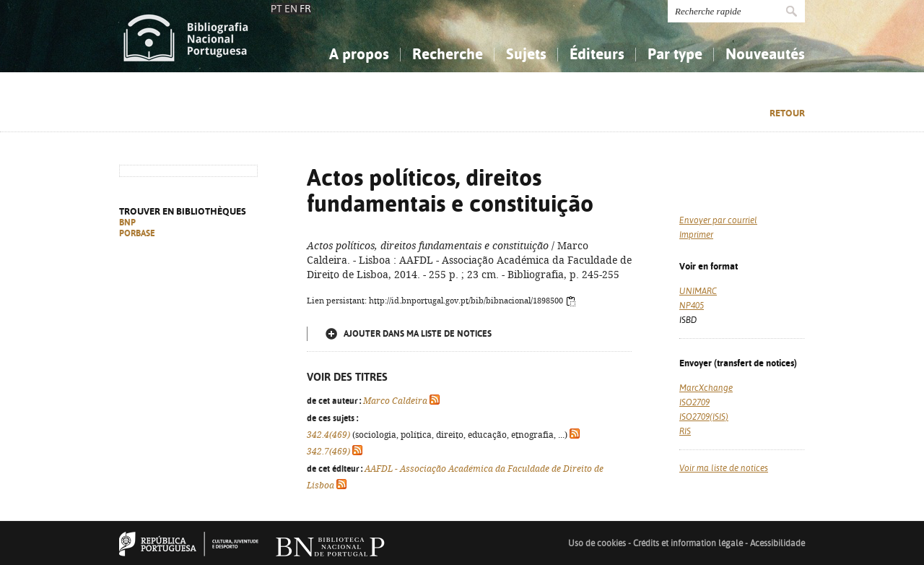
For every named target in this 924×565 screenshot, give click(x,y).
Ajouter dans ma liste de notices (418, 334)
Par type (675, 54)
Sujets (526, 54)
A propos (359, 54)
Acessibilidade (777, 543)
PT (276, 9)
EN (291, 9)
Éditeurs (597, 54)
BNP (127, 223)
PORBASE (137, 233)
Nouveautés (765, 54)
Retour (787, 113)
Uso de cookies (597, 543)
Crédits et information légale (689, 543)
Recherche (448, 54)
